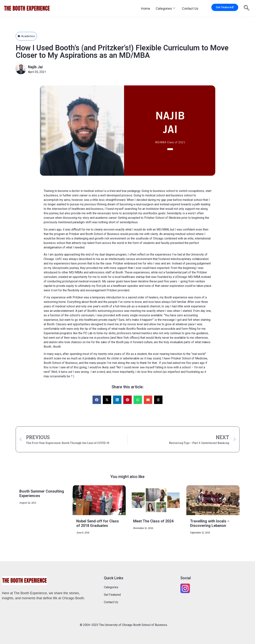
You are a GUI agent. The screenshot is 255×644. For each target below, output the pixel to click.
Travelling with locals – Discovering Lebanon (210, 523)
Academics (29, 36)
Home (146, 8)
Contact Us (190, 8)
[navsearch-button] (247, 8)
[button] (97, 400)
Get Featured (112, 595)
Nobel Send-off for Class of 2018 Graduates (98, 523)
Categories (165, 8)
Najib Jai (35, 67)
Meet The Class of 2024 (153, 521)
